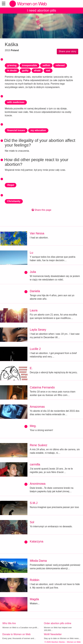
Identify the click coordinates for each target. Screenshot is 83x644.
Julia (33, 272)
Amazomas (37, 407)
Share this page (42, 210)
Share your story (67, 51)
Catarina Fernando (42, 387)
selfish (46, 65)
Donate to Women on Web (16, 634)
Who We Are (9, 623)
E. (31, 368)
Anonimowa (38, 484)
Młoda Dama (38, 561)
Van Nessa (37, 233)
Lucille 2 (35, 349)
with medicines (16, 102)
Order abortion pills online (58, 623)
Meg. (33, 426)
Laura (34, 310)
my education (38, 130)
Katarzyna (37, 541)
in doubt (12, 70)
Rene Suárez (39, 445)
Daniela (35, 291)
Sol (32, 522)
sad (48, 70)
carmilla (35, 464)
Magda (34, 599)
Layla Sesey (38, 330)
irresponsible (30, 65)
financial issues (16, 130)
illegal (11, 185)
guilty (25, 70)
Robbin (35, 580)
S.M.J (34, 503)
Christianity (14, 201)
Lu (31, 253)
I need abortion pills (41, 10)
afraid (37, 70)
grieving (12, 65)
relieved (60, 65)
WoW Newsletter (53, 634)
